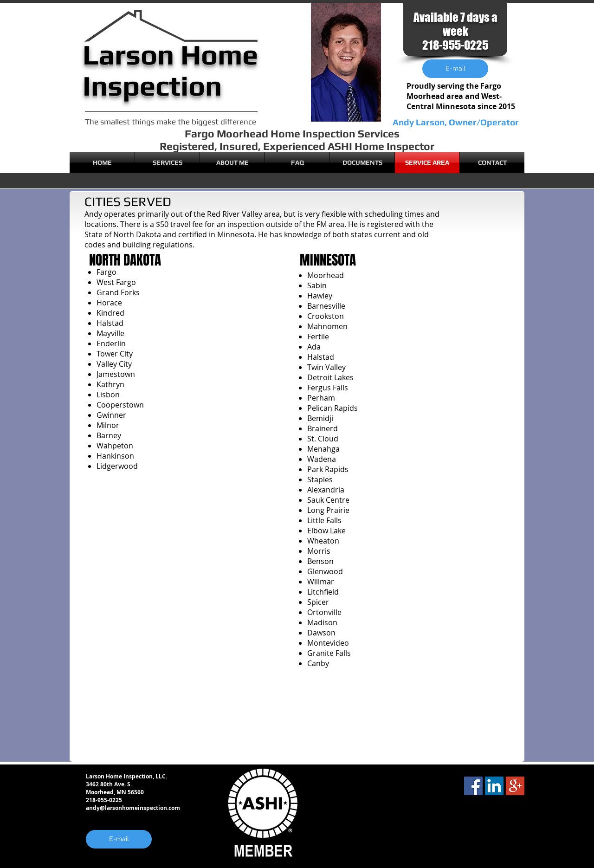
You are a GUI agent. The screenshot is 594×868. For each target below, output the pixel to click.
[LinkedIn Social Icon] (494, 786)
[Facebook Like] (522, 815)
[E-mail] (119, 839)
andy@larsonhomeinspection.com (133, 808)
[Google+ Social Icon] (515, 786)
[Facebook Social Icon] (473, 786)
